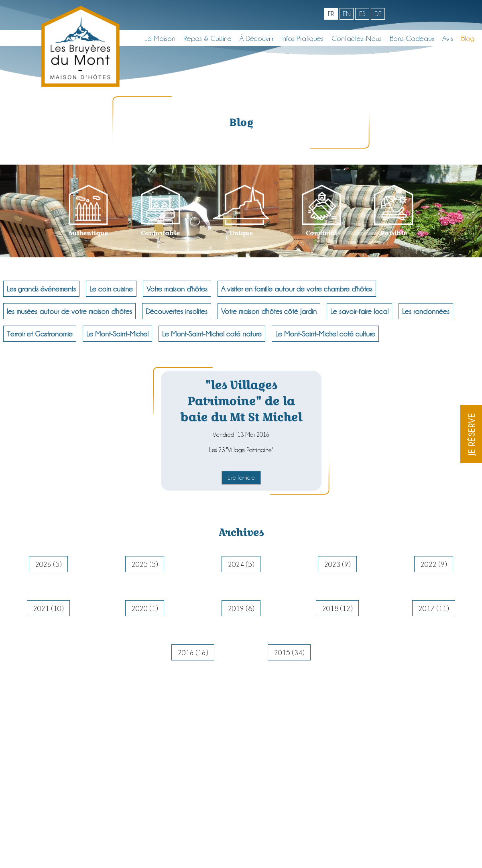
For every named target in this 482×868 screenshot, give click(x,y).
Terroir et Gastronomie (40, 334)
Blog (468, 38)
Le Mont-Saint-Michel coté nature (212, 334)
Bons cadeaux (412, 38)
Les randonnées (426, 311)
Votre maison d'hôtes (177, 289)
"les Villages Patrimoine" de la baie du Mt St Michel (241, 401)
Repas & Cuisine (207, 38)
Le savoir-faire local (359, 311)
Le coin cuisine (111, 289)
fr (331, 14)
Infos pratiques (302, 38)
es (362, 14)
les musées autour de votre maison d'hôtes (69, 311)
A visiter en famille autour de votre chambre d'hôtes (297, 289)
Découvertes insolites (177, 311)
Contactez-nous (357, 38)
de (378, 14)
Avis (448, 38)
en (347, 14)
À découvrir (256, 38)
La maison (160, 38)
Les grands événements (41, 289)
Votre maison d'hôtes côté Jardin (269, 311)
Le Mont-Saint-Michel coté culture (325, 334)
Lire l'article (241, 478)
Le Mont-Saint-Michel (117, 334)
